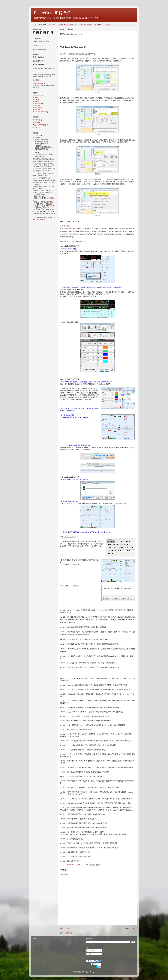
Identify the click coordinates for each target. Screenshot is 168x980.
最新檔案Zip (37, 80)
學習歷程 (37, 106)
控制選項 (37, 100)
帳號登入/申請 (39, 96)
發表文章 (91, 950)
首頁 (34, 24)
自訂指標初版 (65, 226)
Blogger (92, 972)
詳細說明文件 (40, 219)
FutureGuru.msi (38, 45)
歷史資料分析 (39, 104)
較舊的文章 (130, 928)
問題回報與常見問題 (40, 125)
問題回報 (37, 110)
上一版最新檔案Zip (39, 84)
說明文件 (44, 112)
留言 (89, 954)
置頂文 (35, 128)
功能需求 (73, 24)
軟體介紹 (43, 24)
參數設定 (37, 102)
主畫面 (37, 97)
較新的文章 (65, 928)
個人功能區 (38, 108)
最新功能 (36, 120)
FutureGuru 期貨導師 (52, 13)
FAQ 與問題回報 (86, 24)
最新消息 (52, 24)
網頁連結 (50, 202)
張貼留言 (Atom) (70, 933)
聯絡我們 (108, 24)
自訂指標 (37, 112)
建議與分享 (63, 24)
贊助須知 (98, 24)
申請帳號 (36, 49)
